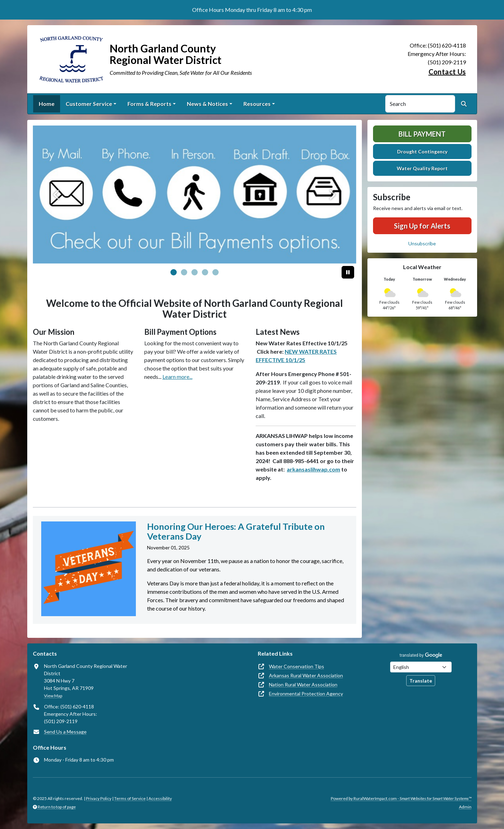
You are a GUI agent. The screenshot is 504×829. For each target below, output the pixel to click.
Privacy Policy (99, 798)
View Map (53, 696)
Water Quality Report (422, 168)
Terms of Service (130, 798)
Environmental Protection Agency (306, 694)
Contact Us (447, 72)
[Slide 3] (205, 272)
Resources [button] (257, 104)
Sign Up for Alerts (422, 226)
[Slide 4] (216, 272)
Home (47, 104)
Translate (421, 681)
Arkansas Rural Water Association (306, 675)
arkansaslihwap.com (313, 469)
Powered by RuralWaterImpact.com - (401, 798)
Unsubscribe (422, 243)
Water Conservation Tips (297, 666)
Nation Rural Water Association (303, 684)
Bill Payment (422, 134)
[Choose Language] (421, 667)
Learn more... (177, 377)
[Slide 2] (195, 272)
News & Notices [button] (207, 104)
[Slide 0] (174, 272)
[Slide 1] (184, 272)
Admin (465, 807)
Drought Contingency (422, 152)
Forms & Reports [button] (149, 104)
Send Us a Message (65, 732)
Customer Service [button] (89, 104)
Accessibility (160, 798)
